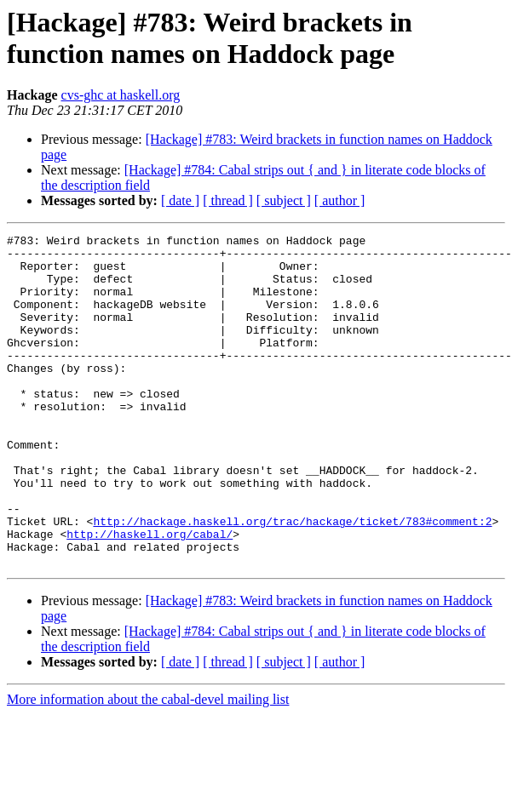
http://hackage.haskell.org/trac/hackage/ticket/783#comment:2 (292, 580)
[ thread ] (228, 200)
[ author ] (340, 200)
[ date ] (180, 200)
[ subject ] (284, 200)
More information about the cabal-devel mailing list (148, 766)
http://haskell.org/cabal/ (150, 595)
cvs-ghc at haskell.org (121, 95)
